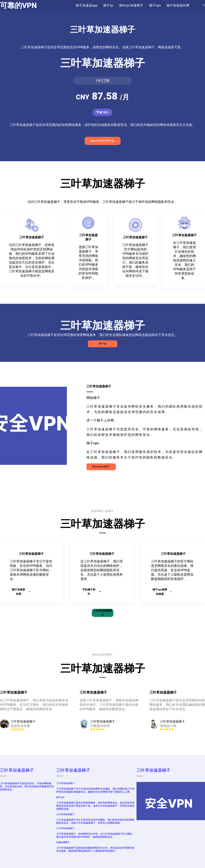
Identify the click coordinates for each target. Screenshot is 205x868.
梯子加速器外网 (21, 592)
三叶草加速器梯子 (103, 613)
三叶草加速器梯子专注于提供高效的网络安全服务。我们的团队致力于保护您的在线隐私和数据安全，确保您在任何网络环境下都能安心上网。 (95, 790)
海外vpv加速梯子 (101, 467)
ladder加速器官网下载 (102, 141)
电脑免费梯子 (63, 842)
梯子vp (103, 344)
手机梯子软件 (92, 592)
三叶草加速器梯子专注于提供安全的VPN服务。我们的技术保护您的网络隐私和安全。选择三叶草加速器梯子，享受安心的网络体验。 (95, 821)
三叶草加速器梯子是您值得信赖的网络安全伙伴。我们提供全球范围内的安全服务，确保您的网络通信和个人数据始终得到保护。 (95, 849)
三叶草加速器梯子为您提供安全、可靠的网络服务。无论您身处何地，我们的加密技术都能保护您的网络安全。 (27, 786)
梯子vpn (60, 797)
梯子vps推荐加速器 (162, 592)
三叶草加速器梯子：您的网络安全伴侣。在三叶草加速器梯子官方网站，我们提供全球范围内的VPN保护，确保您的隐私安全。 (95, 835)
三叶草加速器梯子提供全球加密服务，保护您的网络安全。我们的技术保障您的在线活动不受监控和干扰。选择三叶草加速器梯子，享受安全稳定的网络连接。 (95, 806)
